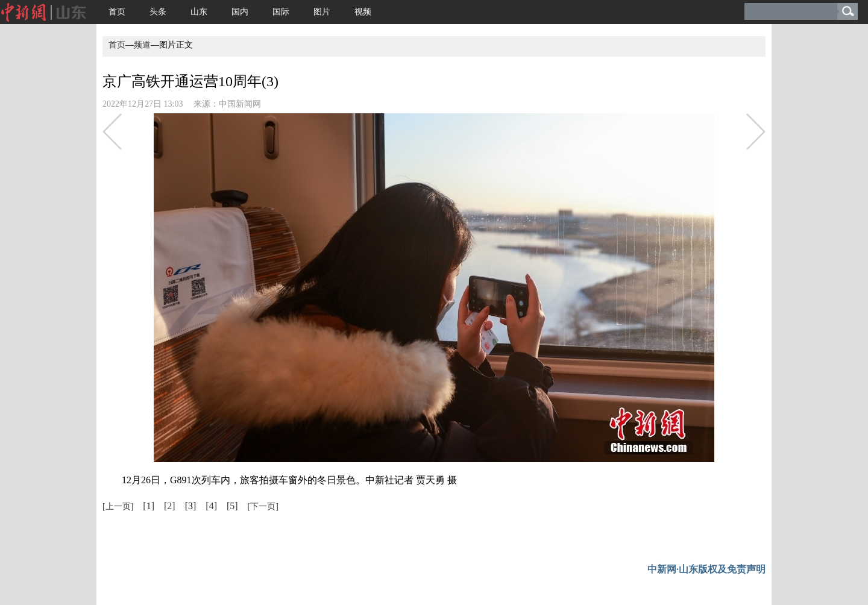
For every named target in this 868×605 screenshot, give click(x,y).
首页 (117, 12)
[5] (232, 506)
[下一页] (263, 506)
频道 (142, 45)
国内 (240, 12)
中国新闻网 (240, 104)
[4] (211, 506)
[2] (170, 506)
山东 (199, 12)
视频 (363, 12)
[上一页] (118, 506)
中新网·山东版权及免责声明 (706, 569)
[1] (149, 506)
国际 (281, 12)
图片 (322, 12)
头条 (158, 12)
